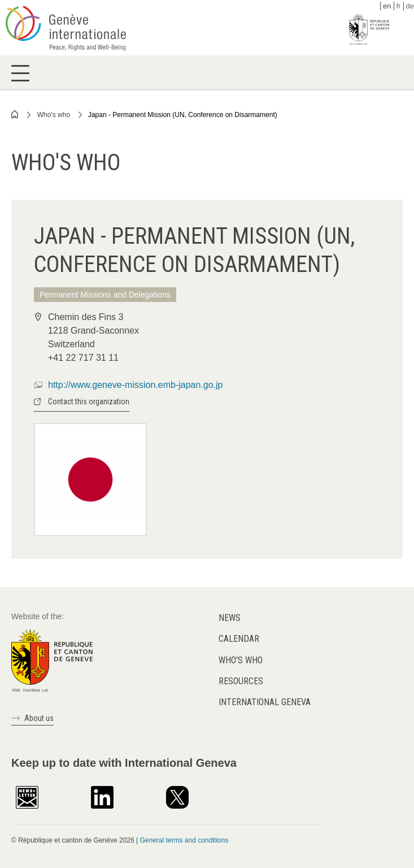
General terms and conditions (184, 840)
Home (15, 114)
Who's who (54, 115)
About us (39, 718)
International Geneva (265, 702)
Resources (241, 681)
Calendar (239, 639)
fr (399, 6)
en (387, 6)
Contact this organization (89, 401)
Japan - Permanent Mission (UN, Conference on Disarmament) (183, 115)
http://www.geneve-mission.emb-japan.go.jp (136, 385)
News (230, 618)
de (410, 6)
